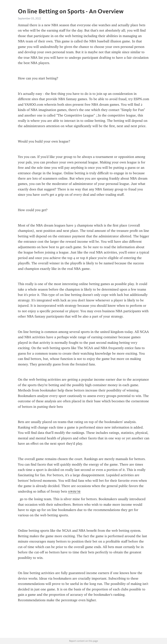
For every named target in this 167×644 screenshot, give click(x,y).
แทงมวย (74, 491)
